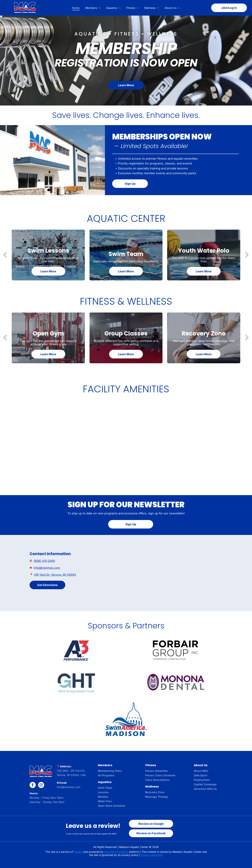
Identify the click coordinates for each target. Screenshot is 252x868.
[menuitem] (76, 8)
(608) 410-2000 (44, 561)
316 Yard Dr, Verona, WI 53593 (55, 575)
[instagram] (41, 785)
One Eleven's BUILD (116, 852)
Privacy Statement (152, 855)
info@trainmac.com (69, 787)
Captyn (78, 852)
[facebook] (33, 785)
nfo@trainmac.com (47, 568)
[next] (247, 255)
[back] (5, 255)
